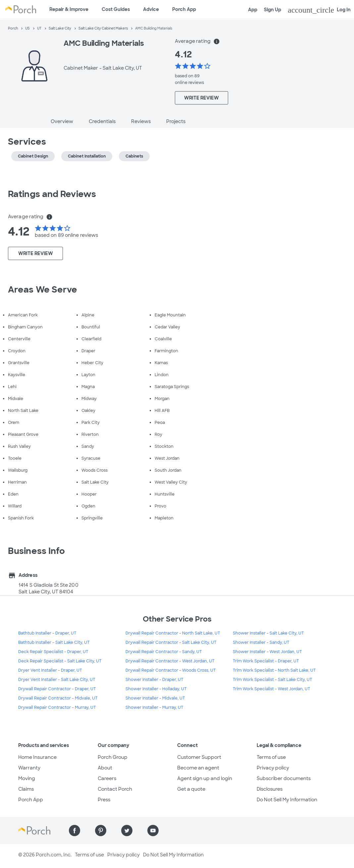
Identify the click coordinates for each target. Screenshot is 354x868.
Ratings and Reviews (52, 194)
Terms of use (271, 757)
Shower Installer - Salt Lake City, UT (268, 633)
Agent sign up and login (205, 778)
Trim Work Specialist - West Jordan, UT (272, 689)
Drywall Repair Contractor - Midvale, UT (58, 698)
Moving (27, 778)
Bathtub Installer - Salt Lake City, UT (54, 642)
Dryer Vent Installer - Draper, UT (50, 670)
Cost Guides (116, 9)
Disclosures (270, 789)
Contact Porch (115, 789)
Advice (151, 9)
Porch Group (113, 757)
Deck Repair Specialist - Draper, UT (53, 652)
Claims (26, 789)
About (105, 768)
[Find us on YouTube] (153, 831)
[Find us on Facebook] (75, 831)
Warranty (29, 768)
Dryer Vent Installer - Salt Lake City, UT (57, 680)
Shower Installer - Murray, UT (154, 707)
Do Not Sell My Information (287, 800)
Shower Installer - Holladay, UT (156, 689)
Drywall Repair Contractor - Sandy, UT (164, 652)
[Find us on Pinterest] (101, 831)
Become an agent (198, 768)
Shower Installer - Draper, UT (154, 680)
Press (104, 800)
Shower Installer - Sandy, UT (261, 642)
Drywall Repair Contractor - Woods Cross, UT (171, 670)
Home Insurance (37, 757)
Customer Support (199, 757)
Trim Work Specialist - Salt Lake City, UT (273, 680)
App (253, 10)
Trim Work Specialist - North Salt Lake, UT (274, 670)
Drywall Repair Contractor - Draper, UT (57, 689)
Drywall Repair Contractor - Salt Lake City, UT (171, 642)
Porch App (184, 9)
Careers (107, 778)
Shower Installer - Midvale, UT (155, 698)
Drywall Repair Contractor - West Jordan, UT (170, 661)
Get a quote (191, 789)
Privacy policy (273, 768)
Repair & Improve (69, 9)
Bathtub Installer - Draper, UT (47, 633)
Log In (319, 10)
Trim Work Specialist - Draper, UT (266, 661)
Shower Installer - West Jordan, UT (267, 652)
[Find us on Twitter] (127, 831)
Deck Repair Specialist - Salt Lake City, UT (60, 661)
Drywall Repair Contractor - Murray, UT (57, 707)
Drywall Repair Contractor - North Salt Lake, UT (173, 633)
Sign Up (273, 10)
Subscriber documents (284, 778)
